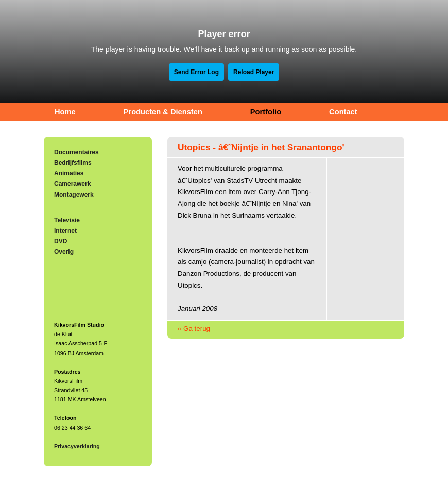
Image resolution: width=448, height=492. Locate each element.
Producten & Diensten (163, 112)
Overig (64, 252)
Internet (65, 231)
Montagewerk (74, 195)
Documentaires (76, 152)
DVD (61, 241)
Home (65, 112)
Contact (343, 112)
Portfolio (266, 112)
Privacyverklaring (77, 446)
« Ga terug (194, 329)
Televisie (67, 220)
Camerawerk (72, 184)
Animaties (69, 173)
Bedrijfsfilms (73, 163)
